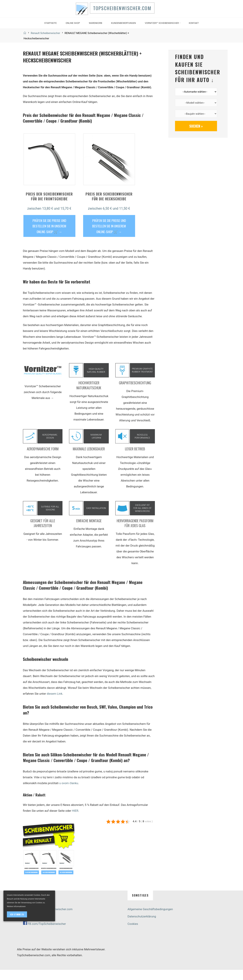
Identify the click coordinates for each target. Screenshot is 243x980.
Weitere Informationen (16, 906)
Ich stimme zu (17, 914)
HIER (75, 821)
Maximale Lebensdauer (89, 459)
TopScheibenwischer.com (127, 14)
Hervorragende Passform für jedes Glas (135, 533)
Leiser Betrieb (135, 459)
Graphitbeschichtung (135, 393)
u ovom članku (69, 793)
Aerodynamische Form (43, 459)
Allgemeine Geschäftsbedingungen (150, 919)
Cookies (133, 934)
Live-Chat (29, 926)
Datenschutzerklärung (142, 926)
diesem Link (54, 704)
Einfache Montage (89, 531)
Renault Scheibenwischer (46, 43)
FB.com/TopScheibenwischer (47, 934)
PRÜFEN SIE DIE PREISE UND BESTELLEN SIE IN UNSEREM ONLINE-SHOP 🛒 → (49, 236)
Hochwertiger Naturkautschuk (89, 395)
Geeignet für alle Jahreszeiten (43, 533)
